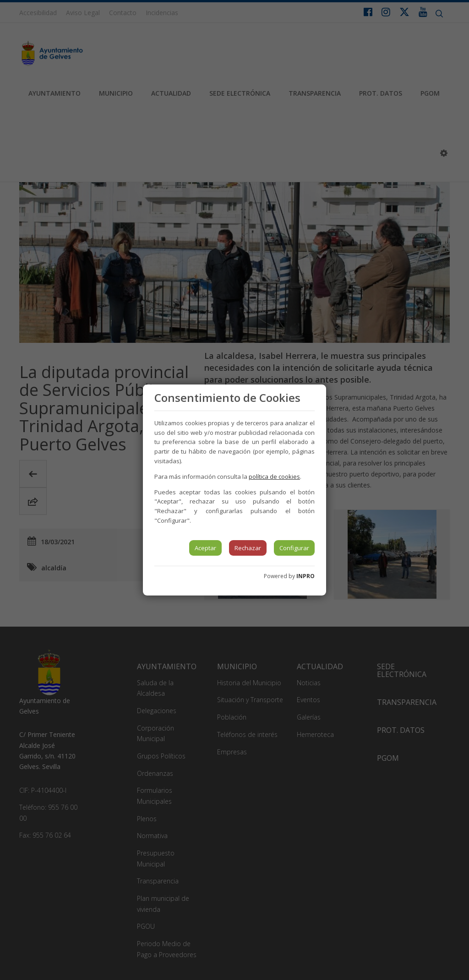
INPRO (305, 576)
